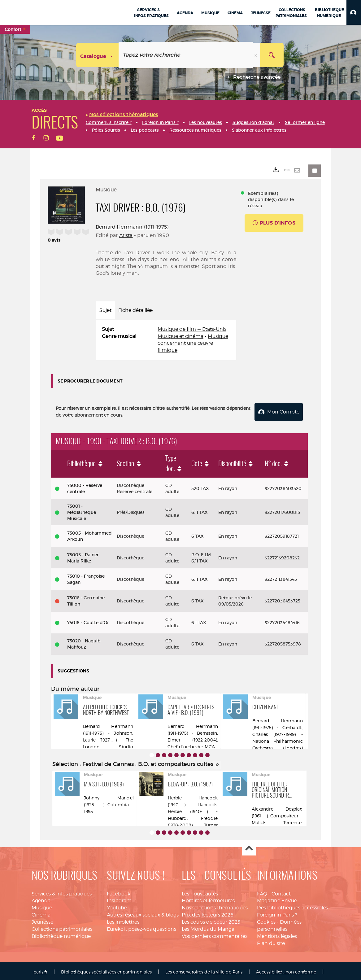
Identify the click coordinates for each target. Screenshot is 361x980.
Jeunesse (42, 920)
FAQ (262, 892)
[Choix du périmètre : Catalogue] (98, 55)
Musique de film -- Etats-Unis (192, 329)
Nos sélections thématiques (215, 906)
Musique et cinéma (180, 336)
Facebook (119, 892)
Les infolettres (123, 920)
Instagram (119, 899)
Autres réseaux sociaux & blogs (143, 913)
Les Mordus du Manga (208, 927)
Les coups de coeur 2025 (211, 920)
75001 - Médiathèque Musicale (82, 510)
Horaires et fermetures (208, 899)
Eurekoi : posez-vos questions (141, 927)
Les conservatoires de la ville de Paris (204, 970)
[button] (354, 12)
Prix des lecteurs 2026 (208, 913)
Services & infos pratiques (62, 892)
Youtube (117, 906)
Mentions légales (277, 934)
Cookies (266, 920)
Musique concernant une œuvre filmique (193, 343)
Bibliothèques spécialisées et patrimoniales (106, 970)
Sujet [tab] (105, 310)
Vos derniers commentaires (215, 934)
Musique (42, 906)
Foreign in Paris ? (277, 913)
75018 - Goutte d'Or (88, 621)
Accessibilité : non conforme (286, 970)
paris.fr (40, 970)
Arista (126, 235)
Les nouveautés (200, 892)
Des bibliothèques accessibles (292, 906)
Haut (249, 847)
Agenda (41, 899)
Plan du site (271, 941)
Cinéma (41, 913)
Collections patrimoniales (62, 927)
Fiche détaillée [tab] (135, 310)
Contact (281, 892)
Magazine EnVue (277, 899)
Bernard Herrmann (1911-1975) (132, 227)
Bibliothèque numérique (61, 934)
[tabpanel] (166, 340)
